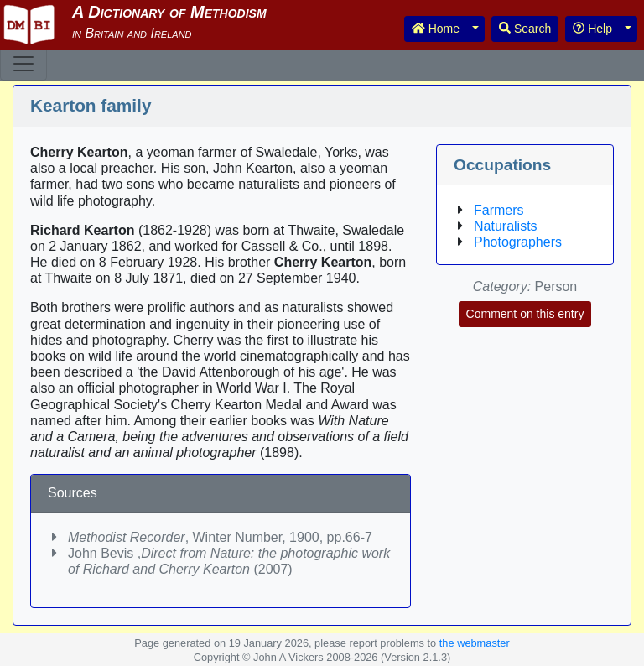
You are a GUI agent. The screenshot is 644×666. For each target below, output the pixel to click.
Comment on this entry (525, 314)
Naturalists (506, 226)
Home (436, 29)
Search (525, 29)
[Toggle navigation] (23, 64)
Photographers (518, 242)
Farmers (499, 210)
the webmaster (475, 643)
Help (592, 29)
